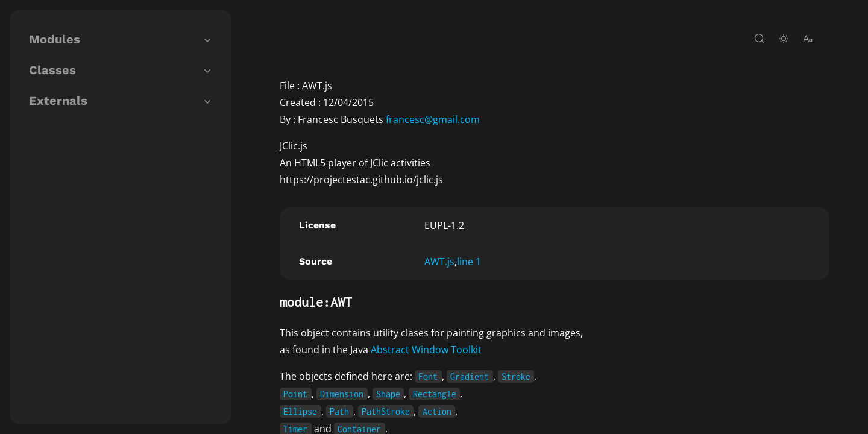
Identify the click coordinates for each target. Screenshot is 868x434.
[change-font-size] (808, 39)
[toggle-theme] (784, 39)
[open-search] (759, 39)
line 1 (469, 262)
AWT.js (439, 262)
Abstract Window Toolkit (426, 350)
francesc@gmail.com (433, 119)
